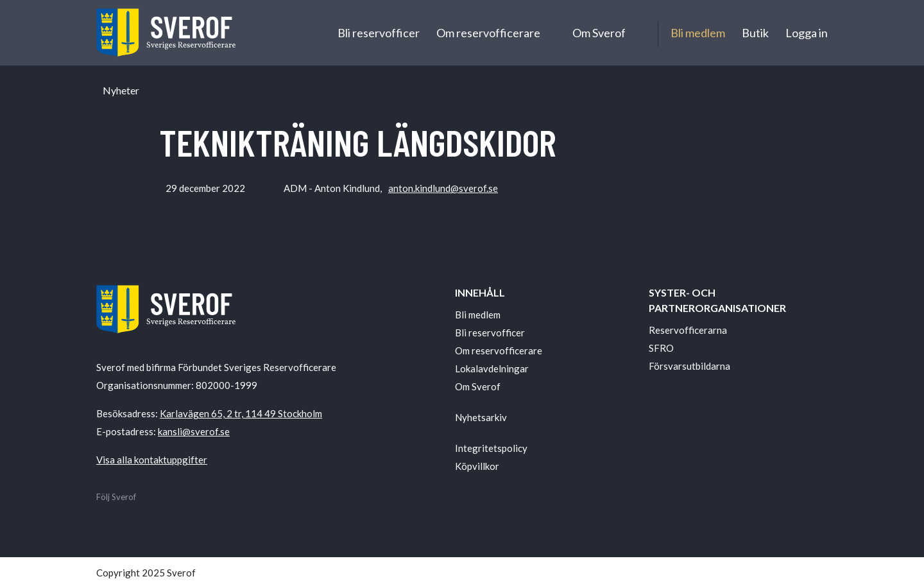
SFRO (661, 348)
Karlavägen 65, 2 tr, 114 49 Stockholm (241, 413)
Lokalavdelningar (492, 368)
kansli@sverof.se (194, 431)
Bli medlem (698, 33)
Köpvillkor (477, 466)
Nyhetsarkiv (481, 417)
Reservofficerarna (688, 330)
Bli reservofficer (379, 33)
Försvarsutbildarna (689, 366)
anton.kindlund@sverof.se (443, 188)
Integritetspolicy (491, 448)
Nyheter (121, 91)
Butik (755, 33)
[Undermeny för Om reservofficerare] (552, 33)
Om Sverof (599, 33)
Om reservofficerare (488, 33)
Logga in (807, 33)
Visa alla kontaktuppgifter (152, 460)
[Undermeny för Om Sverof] (637, 33)
